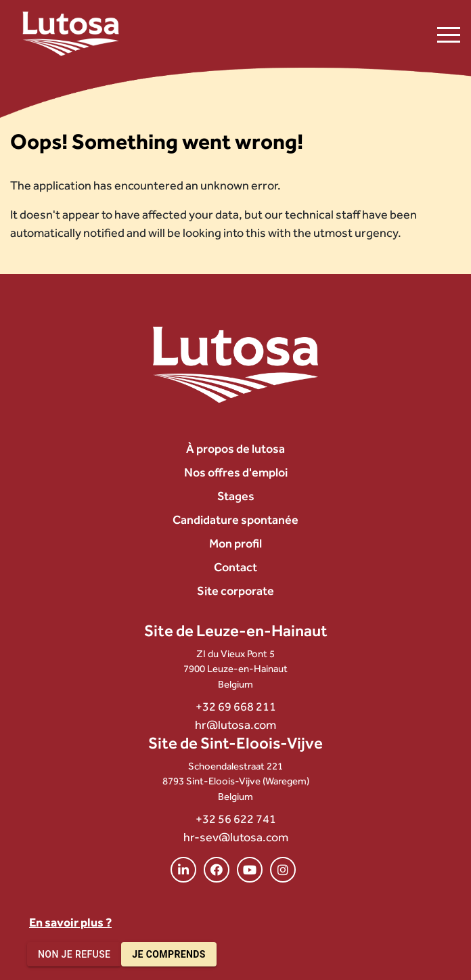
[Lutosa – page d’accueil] (71, 34)
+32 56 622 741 (236, 819)
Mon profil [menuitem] (235, 543)
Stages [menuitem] (236, 496)
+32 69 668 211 (236, 706)
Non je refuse (74, 955)
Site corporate (235, 591)
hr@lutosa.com (235, 725)
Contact (235, 567)
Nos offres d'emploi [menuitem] (236, 472)
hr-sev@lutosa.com (236, 837)
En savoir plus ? (70, 922)
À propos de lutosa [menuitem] (235, 448)
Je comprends (169, 955)
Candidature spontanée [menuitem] (235, 519)
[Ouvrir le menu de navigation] (449, 34)
